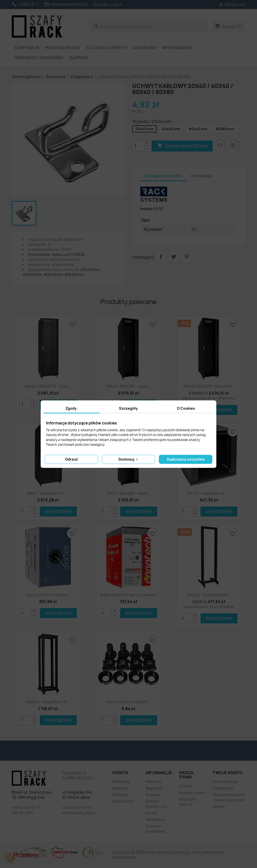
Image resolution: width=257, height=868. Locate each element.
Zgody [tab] (71, 408)
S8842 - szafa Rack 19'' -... (48, 493)
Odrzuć (71, 459)
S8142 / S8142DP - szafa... (128, 493)
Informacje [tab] (201, 176)
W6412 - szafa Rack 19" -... (209, 493)
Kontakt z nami (107, 5)
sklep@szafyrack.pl (79, 813)
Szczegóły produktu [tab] (163, 176)
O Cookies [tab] (186, 408)
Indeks (146, 209)
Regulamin (154, 788)
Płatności (154, 782)
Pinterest (186, 257)
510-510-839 (22, 813)
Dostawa (153, 795)
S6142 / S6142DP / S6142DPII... (209, 386)
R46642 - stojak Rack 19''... (48, 702)
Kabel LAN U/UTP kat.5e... (48, 595)
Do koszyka (219, 410)
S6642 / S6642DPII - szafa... (48, 386)
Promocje (120, 795)
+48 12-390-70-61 (77, 807)
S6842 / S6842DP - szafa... (128, 386)
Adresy (219, 806)
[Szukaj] (149, 26)
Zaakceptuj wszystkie (186, 459)
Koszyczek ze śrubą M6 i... (128, 702)
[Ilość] (138, 146)
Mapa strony (123, 801)
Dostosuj (129, 459)
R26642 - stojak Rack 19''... (209, 595)
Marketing (121, 782)
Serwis (151, 813)
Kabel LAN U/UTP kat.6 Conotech (128, 595)
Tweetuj (174, 257)
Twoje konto (228, 773)
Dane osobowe (226, 782)
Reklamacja (155, 819)
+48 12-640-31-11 (26, 807)
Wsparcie (120, 788)
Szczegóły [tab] (128, 408)
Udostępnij (161, 257)
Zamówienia (223, 788)
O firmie (186, 786)
